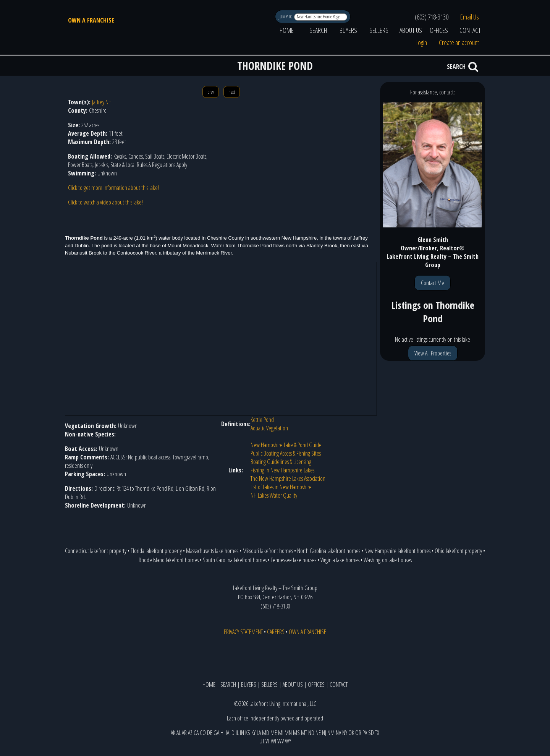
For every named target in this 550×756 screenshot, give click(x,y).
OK (351, 733)
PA (365, 733)
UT (262, 741)
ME (274, 733)
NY (345, 733)
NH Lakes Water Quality (274, 495)
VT (268, 741)
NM (331, 733)
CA (196, 733)
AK (173, 733)
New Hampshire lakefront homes (397, 551)
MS (296, 733)
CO (203, 733)
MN (288, 733)
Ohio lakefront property (458, 551)
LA (259, 733)
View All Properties (433, 353)
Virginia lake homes (340, 560)
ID (232, 733)
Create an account (459, 42)
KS (248, 733)
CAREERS (276, 632)
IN (242, 733)
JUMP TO (286, 17)
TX (377, 733)
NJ (324, 733)
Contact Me (433, 283)
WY (288, 741)
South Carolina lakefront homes (235, 560)
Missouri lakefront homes (268, 551)
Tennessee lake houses (294, 560)
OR (358, 733)
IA (227, 733)
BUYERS (348, 30)
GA (216, 733)
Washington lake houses (388, 560)
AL (179, 733)
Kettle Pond (262, 420)
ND (311, 733)
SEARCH (318, 30)
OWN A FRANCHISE (91, 20)
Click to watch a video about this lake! (105, 202)
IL (237, 733)
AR (184, 733)
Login (421, 42)
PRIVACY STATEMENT (243, 632)
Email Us (470, 17)
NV (338, 733)
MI (281, 733)
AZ (190, 733)
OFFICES (439, 30)
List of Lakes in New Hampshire (281, 487)
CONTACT (470, 30)
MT (304, 733)
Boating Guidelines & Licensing (281, 462)
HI (222, 733)
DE (210, 733)
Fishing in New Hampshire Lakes (282, 470)
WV (281, 741)
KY (253, 733)
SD (371, 733)
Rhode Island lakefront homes (169, 560)
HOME (287, 30)
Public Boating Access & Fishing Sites (286, 453)
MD (266, 733)
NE (318, 733)
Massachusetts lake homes (212, 551)
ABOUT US (411, 30)
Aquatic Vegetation (269, 428)
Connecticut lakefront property (96, 551)
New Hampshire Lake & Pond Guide (286, 445)
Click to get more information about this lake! (113, 188)
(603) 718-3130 (432, 17)
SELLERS (379, 30)
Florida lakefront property (156, 551)
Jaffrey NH (102, 102)
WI (273, 741)
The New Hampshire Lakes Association (288, 479)
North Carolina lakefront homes (329, 551)
